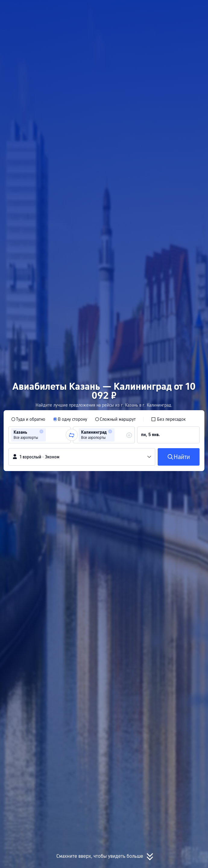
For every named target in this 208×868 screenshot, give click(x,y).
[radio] (28, 419)
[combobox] (49, 435)
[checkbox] (168, 419)
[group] (39, 435)
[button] (198, 7)
